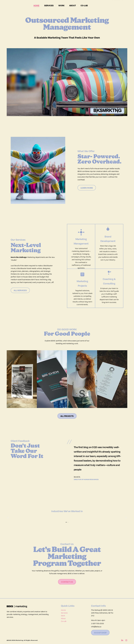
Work (61, 5)
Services (49, 5)
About (72, 5)
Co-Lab (84, 5)
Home (36, 5)
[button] (8, 518)
